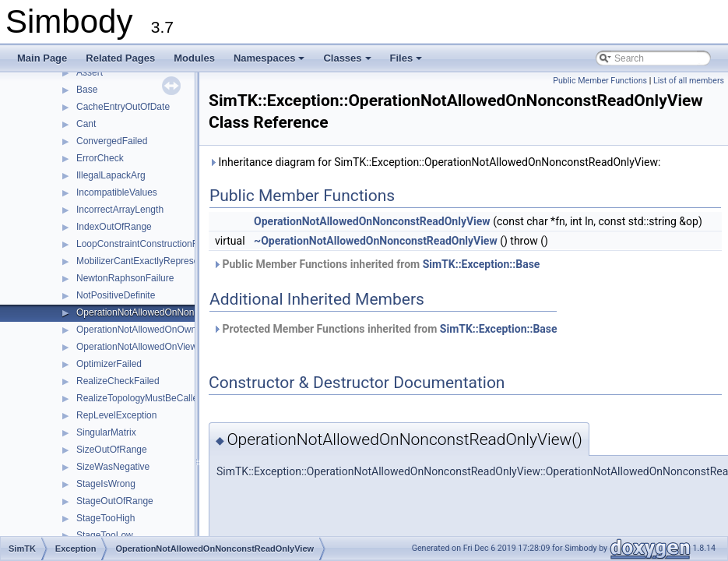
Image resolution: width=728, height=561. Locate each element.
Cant (86, 124)
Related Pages (120, 58)
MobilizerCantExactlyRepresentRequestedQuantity (181, 261)
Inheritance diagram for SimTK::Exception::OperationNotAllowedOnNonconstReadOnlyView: (434, 162)
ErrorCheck (100, 158)
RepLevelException (116, 415)
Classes (348, 62)
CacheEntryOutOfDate (123, 107)
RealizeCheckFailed (118, 381)
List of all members (689, 81)
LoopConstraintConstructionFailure (148, 244)
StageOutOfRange (115, 501)
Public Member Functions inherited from (376, 264)
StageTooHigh (106, 518)
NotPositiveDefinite (116, 295)
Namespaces (271, 62)
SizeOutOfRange (112, 450)
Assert (90, 72)
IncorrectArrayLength (120, 210)
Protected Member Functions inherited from (385, 329)
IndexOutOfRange (114, 227)
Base (87, 90)
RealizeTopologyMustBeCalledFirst (149, 398)
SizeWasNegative (113, 467)
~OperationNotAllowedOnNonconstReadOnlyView (376, 241)
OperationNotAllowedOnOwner (141, 330)
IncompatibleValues (117, 192)
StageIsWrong (106, 484)
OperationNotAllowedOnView (137, 347)
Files (408, 62)
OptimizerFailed (109, 364)
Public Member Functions (600, 81)
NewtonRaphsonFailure (125, 278)
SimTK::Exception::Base (482, 264)
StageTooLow (105, 535)
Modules (194, 58)
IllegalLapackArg (111, 175)
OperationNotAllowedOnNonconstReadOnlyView (177, 312)
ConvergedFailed (112, 141)
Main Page (42, 58)
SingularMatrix (106, 432)
